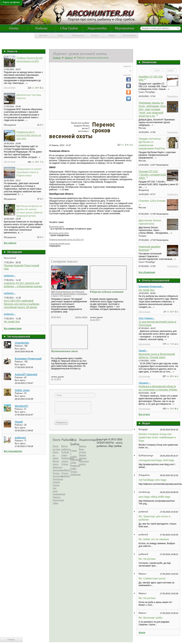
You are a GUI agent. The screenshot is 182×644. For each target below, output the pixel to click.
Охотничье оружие (57, 481)
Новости (12, 51)
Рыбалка (41, 28)
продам (170, 70)
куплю (157, 70)
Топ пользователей (19, 336)
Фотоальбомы (129, 35)
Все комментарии (13, 328)
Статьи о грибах (73, 453)
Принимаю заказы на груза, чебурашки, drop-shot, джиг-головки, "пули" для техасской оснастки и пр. (152, 109)
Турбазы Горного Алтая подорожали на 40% (29, 59)
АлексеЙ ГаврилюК (26, 374)
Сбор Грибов (69, 28)
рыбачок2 (20, 438)
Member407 (22, 406)
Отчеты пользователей (156, 280)
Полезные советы (83, 463)
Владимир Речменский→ (151, 287)
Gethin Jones (22, 390)
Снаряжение (57, 494)
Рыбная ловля (65, 454)
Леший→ (143, 351)
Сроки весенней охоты (59, 243)
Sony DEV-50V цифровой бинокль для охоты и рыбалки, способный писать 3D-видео (22, 304)
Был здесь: (20, 349)
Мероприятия (124, 28)
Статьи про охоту (56, 488)
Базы (61, 35)
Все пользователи (13, 451)
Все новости (10, 243)
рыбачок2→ (10, 276)
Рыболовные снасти (65, 460)
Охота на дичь (56, 448)
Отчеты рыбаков (65, 475)
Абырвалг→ (145, 383)
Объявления (78, 35)
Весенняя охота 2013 (59, 233)
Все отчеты (144, 414)
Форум (112, 35)
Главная (57, 58)
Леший (19, 422)
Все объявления (147, 272)
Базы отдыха (82, 451)
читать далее (81, 317)
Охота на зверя (55, 455)
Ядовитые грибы (74, 467)
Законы (83, 446)
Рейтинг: (19, 346)
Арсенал (43, 35)
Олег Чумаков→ (147, 318)
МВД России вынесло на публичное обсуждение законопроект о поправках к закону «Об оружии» (69, 294)
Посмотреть (173, 96)
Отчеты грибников (74, 473)
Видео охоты (56, 463)
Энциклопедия (97, 28)
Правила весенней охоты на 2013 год (66, 239)
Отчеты (95, 35)
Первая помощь (83, 457)
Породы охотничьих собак (57, 500)
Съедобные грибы (74, 461)
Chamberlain (22, 343)
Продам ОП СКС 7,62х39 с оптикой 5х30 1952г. (152, 175)
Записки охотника (57, 469)
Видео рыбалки (65, 448)
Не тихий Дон (12, 322)
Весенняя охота (56, 226)
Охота (14, 28)
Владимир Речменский (28, 359)
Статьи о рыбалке (65, 467)
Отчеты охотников (57, 475)
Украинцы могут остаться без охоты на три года (29, 135)
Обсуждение (10, 88)
